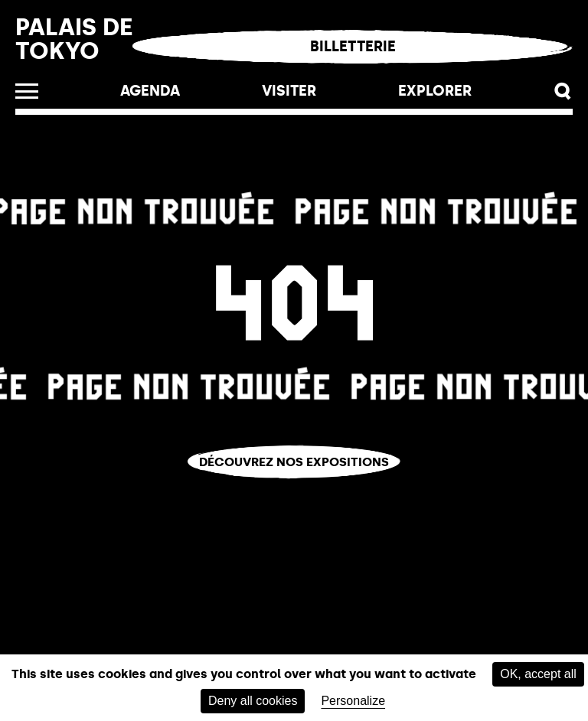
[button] (563, 91)
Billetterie (353, 46)
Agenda (150, 91)
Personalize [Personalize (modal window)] (353, 701)
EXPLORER (435, 91)
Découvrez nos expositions (294, 462)
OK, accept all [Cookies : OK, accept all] (538, 674)
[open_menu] (27, 91)
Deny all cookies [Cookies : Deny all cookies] (253, 701)
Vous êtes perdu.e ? (294, 489)
